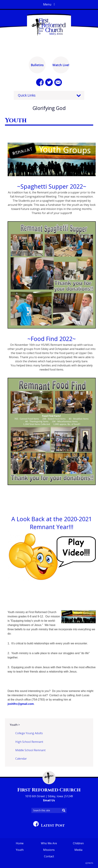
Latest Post (49, 825)
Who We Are (49, 843)
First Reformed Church (49, 790)
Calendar (21, 759)
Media (78, 850)
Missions (49, 850)
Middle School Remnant (30, 750)
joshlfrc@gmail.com (21, 704)
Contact (49, 856)
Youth (20, 850)
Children (78, 843)
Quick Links (27, 95)
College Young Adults (29, 733)
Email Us (49, 800)
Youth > (15, 725)
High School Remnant (29, 742)
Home (20, 843)
